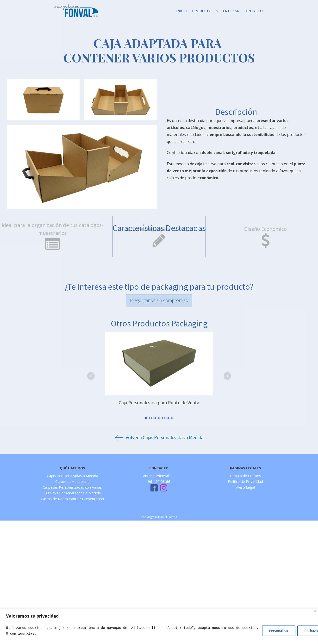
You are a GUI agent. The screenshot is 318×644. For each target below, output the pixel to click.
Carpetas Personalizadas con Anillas (72, 487)
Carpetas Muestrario (72, 481)
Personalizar (279, 631)
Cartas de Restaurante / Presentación (72, 499)
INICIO (182, 11)
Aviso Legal (245, 487)
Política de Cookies (246, 476)
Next (227, 376)
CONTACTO (253, 11)
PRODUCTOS (205, 11)
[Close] (315, 611)
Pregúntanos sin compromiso (159, 300)
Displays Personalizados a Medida (72, 493)
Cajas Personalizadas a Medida (72, 476)
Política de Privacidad (245, 481)
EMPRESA (231, 11)
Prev (91, 376)
